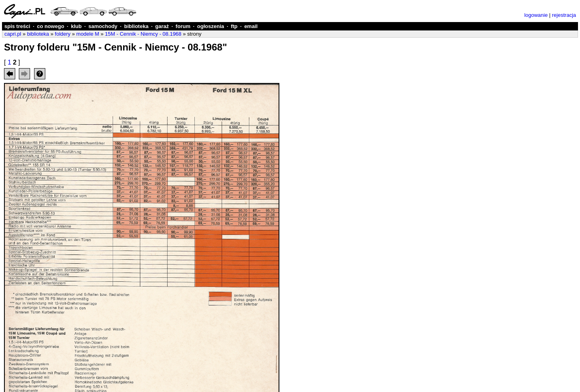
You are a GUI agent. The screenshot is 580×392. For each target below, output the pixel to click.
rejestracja (564, 15)
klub (76, 26)
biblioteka (136, 26)
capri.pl (13, 34)
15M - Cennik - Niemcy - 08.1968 (143, 34)
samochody (103, 26)
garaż (162, 26)
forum (183, 26)
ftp (234, 26)
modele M (88, 34)
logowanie (536, 15)
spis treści (17, 26)
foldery (63, 34)
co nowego (51, 26)
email (251, 26)
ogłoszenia (211, 26)
